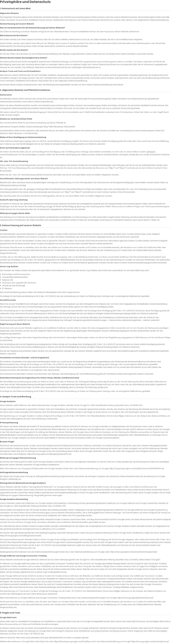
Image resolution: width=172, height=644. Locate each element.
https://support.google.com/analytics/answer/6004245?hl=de (137, 469)
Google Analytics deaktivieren (46, 465)
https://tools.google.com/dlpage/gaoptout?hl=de (49, 454)
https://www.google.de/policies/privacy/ (135, 598)
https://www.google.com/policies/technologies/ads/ (134, 552)
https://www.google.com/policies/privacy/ (150, 642)
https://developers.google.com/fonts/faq (72, 642)
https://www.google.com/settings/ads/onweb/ (21, 536)
